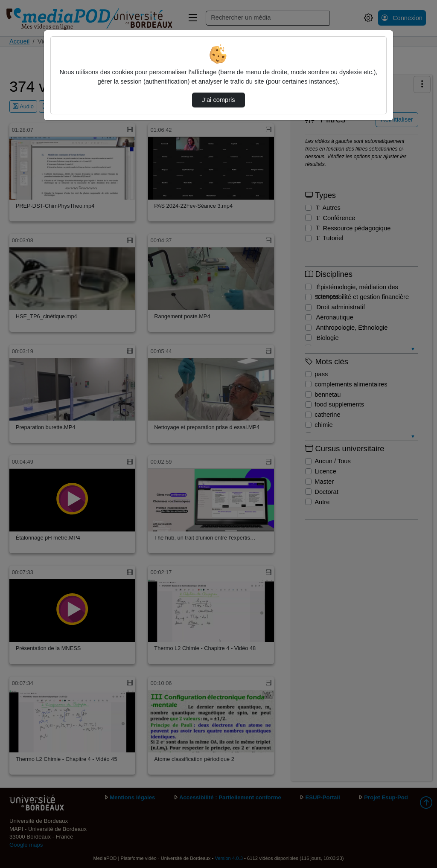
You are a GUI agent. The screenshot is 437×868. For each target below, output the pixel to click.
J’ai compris (218, 100)
